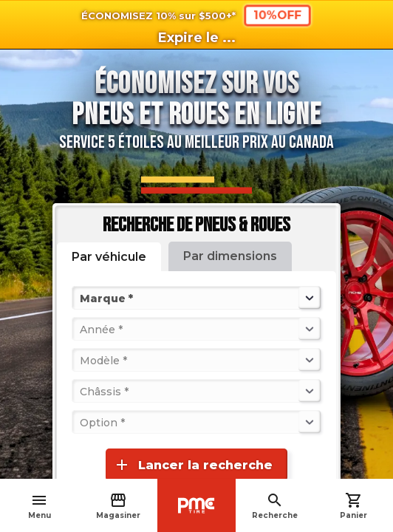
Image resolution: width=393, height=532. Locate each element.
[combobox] (81, 298)
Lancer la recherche (193, 465)
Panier (353, 506)
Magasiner (118, 506)
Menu (40, 506)
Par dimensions (230, 256)
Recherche (275, 506)
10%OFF (277, 15)
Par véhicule (109, 257)
